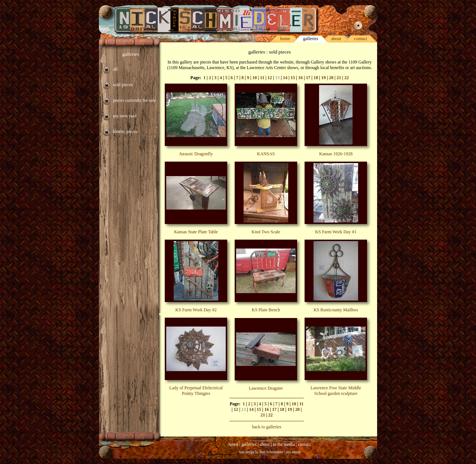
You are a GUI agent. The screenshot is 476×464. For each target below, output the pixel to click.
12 (270, 78)
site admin (293, 452)
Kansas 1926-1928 (336, 154)
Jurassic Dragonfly (196, 154)
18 (316, 78)
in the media (284, 444)
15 (293, 78)
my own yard (125, 116)
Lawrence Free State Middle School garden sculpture (336, 391)
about (336, 39)
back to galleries (267, 427)
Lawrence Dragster (266, 388)
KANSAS (266, 154)
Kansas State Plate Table (196, 232)
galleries (130, 54)
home (285, 39)
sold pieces (123, 85)
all (115, 69)
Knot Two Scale (266, 232)
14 (285, 78)
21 (339, 78)
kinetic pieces (125, 132)
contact (361, 39)
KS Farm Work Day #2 (196, 310)
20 (331, 78)
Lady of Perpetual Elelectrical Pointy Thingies (196, 391)
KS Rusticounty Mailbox (336, 310)
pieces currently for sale (134, 100)
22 (347, 78)
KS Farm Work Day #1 (336, 232)
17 (308, 78)
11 (262, 78)
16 (300, 78)
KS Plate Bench (266, 310)
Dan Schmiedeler (272, 452)
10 (255, 78)
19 (324, 78)
